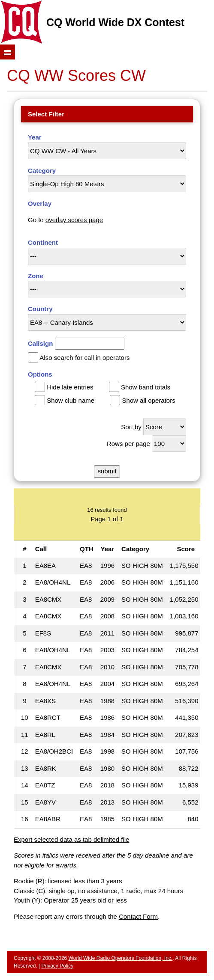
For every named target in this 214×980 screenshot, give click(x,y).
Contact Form (138, 916)
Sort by (131, 427)
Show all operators (148, 400)
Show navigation (8, 52)
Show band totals (146, 387)
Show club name (71, 400)
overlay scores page (74, 220)
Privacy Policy (57, 966)
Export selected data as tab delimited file (71, 839)
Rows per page (128, 444)
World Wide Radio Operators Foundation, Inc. (121, 958)
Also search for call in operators (84, 358)
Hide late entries (70, 387)
